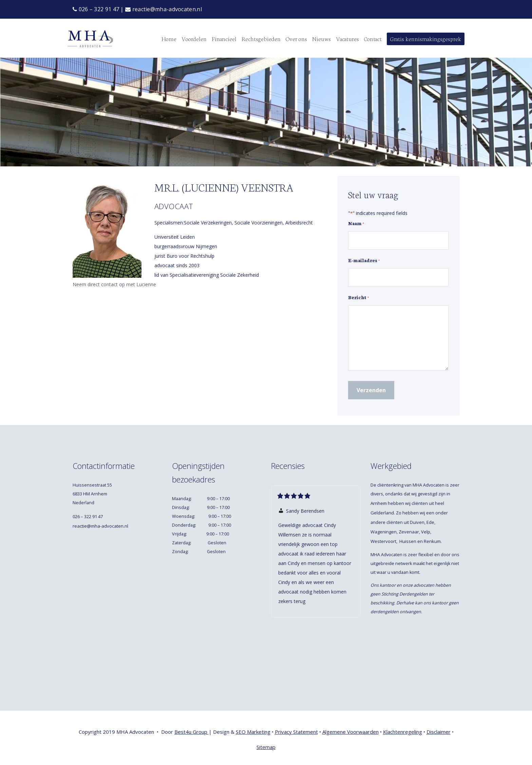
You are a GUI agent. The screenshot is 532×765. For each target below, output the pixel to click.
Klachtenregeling (403, 732)
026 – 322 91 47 (96, 9)
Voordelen (194, 38)
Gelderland (382, 513)
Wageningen (384, 532)
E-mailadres (364, 260)
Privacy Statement (296, 732)
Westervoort (383, 541)
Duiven (417, 522)
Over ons (296, 38)
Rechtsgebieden (261, 38)
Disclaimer (439, 732)
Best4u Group (192, 732)
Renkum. (433, 541)
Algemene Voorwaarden (350, 732)
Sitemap (266, 747)
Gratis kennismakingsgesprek (426, 38)
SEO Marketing (253, 732)
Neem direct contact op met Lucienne (114, 284)
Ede (430, 522)
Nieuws (321, 38)
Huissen (408, 541)
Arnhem (379, 503)
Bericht (358, 297)
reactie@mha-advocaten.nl (164, 9)
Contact (373, 38)
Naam (356, 223)
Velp (426, 532)
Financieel (224, 38)
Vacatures (347, 38)
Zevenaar (409, 532)
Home (169, 38)
